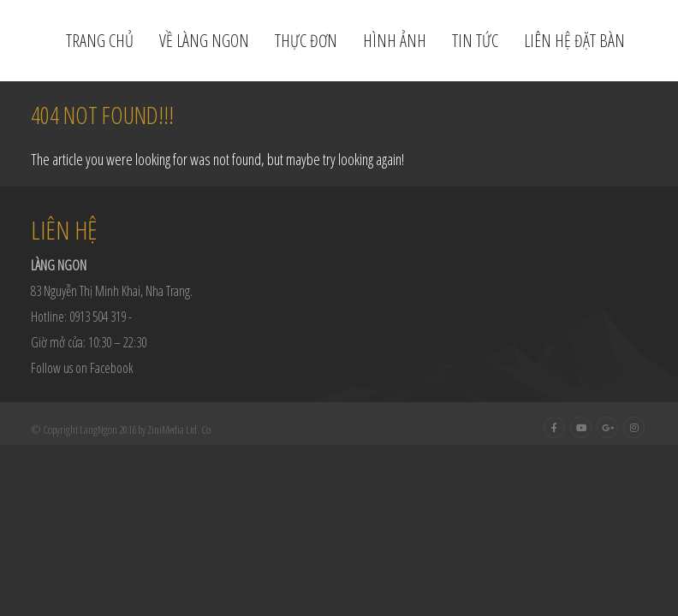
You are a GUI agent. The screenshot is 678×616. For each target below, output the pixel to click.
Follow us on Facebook (82, 368)
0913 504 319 (98, 317)
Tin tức (475, 41)
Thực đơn (306, 41)
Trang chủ (100, 41)
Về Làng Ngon (204, 41)
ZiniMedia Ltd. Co (179, 429)
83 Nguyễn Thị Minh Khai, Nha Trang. (112, 291)
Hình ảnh (395, 41)
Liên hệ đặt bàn (574, 41)
